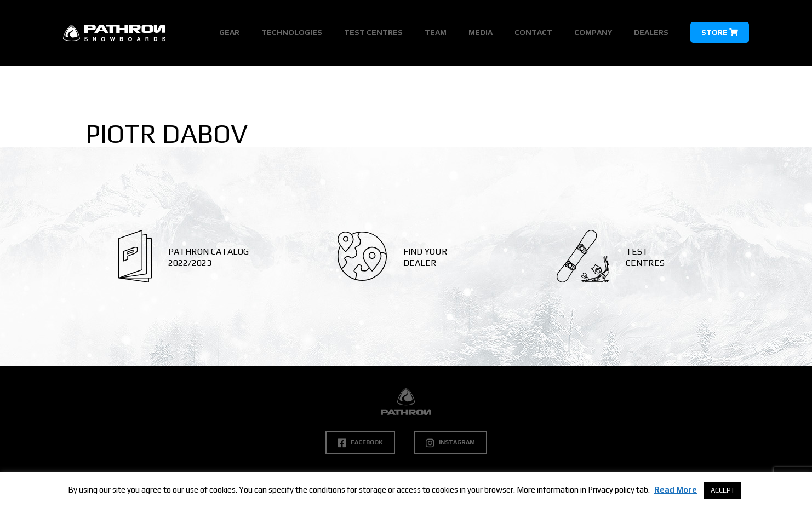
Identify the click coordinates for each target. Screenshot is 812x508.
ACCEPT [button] (723, 490)
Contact (533, 32)
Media (481, 32)
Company (593, 32)
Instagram (450, 443)
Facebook (360, 443)
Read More (676, 490)
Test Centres (373, 32)
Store (720, 32)
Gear (229, 32)
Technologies (292, 32)
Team (436, 32)
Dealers (651, 32)
